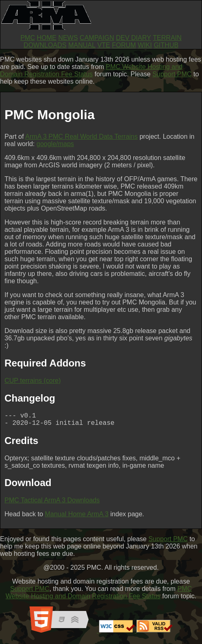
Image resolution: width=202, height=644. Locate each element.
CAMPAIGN (97, 38)
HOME (47, 38)
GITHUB (166, 45)
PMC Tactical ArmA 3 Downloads (52, 503)
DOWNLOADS (45, 45)
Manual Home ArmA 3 (77, 517)
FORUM (124, 45)
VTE (104, 45)
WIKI (145, 45)
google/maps (55, 144)
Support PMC (172, 74)
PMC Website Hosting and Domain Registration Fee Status (91, 70)
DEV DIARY (133, 38)
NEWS (68, 38)
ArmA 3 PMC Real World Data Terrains (82, 137)
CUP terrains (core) (33, 381)
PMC (28, 38)
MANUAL (82, 45)
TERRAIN (167, 38)
